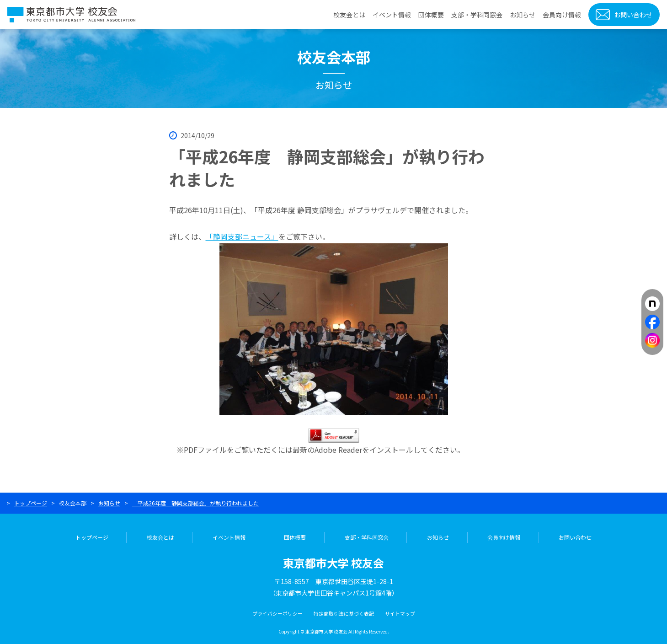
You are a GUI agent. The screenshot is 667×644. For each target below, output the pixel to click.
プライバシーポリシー (277, 613)
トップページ (31, 503)
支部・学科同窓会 (477, 15)
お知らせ (523, 15)
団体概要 (431, 15)
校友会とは (349, 15)
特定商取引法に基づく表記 (344, 613)
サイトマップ (400, 613)
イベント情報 (392, 15)
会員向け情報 (562, 15)
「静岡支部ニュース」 (242, 236)
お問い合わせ (633, 15)
